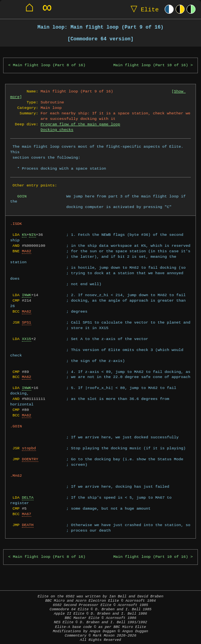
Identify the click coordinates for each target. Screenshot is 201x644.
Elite (143, 9)
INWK (27, 295)
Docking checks (57, 130)
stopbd (29, 448)
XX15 (27, 339)
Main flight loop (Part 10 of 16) (151, 65)
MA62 (27, 251)
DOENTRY (30, 459)
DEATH (28, 525)
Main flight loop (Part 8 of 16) (49, 65)
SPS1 (27, 322)
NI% (32, 235)
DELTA (28, 497)
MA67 (27, 514)
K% (24, 235)
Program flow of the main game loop (80, 124)
